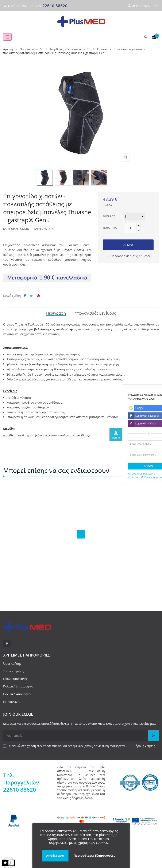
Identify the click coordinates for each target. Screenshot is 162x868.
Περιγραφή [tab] (56, 313)
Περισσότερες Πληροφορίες (94, 855)
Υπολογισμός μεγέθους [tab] (95, 313)
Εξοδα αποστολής (15, 679)
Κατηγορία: (11, 229)
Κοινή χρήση (25, 296)
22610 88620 (55, 6)
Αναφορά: (41, 229)
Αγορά (128, 245)
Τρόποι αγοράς (13, 671)
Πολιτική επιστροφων (18, 686)
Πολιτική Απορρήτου (18, 694)
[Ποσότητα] (130, 228)
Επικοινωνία (12, 702)
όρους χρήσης (145, 746)
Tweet (31, 296)
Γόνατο (24, 229)
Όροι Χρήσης (12, 664)
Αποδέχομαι (55, 855)
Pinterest (38, 296)
